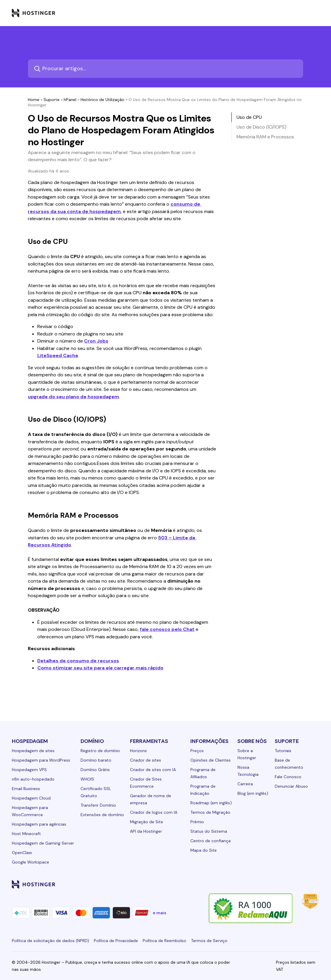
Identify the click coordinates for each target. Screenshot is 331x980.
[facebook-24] (256, 884)
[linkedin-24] (245, 884)
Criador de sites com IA (153, 770)
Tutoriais (283, 751)
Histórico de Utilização (102, 100)
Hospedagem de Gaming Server (43, 843)
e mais (160, 913)
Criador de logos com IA (154, 812)
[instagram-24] (268, 884)
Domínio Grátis (95, 770)
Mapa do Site (204, 850)
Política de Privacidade (116, 941)
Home (34, 100)
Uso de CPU (249, 117)
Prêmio (197, 822)
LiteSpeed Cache (58, 355)
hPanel (70, 100)
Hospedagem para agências (39, 824)
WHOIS (87, 779)
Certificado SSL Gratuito (96, 792)
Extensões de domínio (102, 815)
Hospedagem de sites (33, 751)
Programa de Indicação (203, 790)
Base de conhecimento (289, 764)
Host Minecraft (26, 834)
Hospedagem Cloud (31, 798)
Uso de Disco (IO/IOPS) (261, 127)
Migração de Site (147, 822)
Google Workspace (30, 862)
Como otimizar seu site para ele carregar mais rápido (100, 668)
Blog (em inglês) (253, 793)
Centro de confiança (211, 841)
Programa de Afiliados (203, 773)
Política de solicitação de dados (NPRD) (50, 941)
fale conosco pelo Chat (167, 629)
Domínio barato (96, 760)
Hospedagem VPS (29, 770)
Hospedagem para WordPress (41, 760)
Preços (197, 751)
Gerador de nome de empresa (151, 799)
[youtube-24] (292, 884)
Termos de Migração (210, 812)
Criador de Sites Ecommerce (146, 783)
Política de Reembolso (164, 941)
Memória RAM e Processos (265, 137)
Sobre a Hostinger (247, 754)
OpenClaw (22, 853)
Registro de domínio (100, 751)
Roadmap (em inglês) (211, 803)
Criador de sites (146, 760)
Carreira (245, 784)
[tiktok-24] (316, 884)
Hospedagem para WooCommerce (30, 811)
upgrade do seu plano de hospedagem (73, 397)
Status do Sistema (209, 831)
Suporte (52, 100)
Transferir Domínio (98, 805)
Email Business (26, 789)
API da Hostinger (146, 831)
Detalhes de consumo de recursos (78, 661)
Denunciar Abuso (291, 786)
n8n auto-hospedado (33, 779)
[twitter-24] (280, 884)
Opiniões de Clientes (211, 760)
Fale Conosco (288, 777)
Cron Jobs (96, 341)
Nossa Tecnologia (248, 771)
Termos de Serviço (209, 941)
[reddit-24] (304, 884)
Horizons (138, 751)
